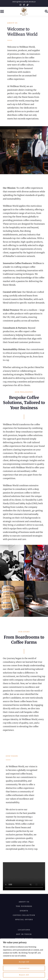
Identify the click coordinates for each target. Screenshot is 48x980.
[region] (24, 959)
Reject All (24, 975)
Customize (24, 968)
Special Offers (24, 920)
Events (24, 911)
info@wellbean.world (24, 2)
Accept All (24, 962)
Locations (24, 930)
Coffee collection (24, 915)
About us (24, 902)
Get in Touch (24, 934)
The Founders (24, 906)
